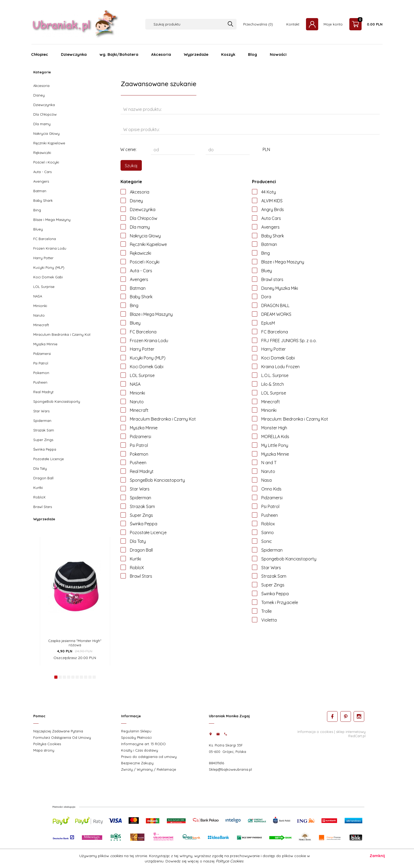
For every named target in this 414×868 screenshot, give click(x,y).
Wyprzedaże (196, 54)
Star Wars (41, 411)
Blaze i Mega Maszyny (52, 220)
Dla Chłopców (45, 114)
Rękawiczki (42, 153)
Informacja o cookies (315, 732)
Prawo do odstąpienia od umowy (149, 757)
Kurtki (38, 488)
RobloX (39, 497)
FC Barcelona (45, 239)
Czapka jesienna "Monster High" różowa (75, 643)
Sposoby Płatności (136, 737)
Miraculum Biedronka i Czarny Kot (62, 334)
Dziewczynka (74, 54)
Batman (40, 191)
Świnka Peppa (45, 449)
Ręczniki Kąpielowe (49, 143)
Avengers (41, 181)
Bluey (38, 229)
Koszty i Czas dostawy (140, 750)
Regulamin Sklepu (136, 731)
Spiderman (42, 421)
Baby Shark (43, 200)
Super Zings (43, 440)
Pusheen (40, 382)
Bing (37, 210)
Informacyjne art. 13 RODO (143, 744)
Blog (252, 54)
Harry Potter (43, 258)
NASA (38, 296)
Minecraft (41, 325)
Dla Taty (40, 468)
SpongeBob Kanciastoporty (57, 401)
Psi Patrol (41, 363)
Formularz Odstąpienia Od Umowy (62, 737)
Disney (39, 95)
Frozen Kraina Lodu (50, 248)
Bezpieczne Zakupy (137, 763)
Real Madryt (43, 392)
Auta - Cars (42, 172)
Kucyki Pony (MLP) (49, 267)
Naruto (39, 315)
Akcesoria (161, 54)
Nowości (278, 54)
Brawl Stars (43, 507)
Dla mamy (42, 124)
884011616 (216, 763)
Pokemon (41, 373)
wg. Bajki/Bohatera (119, 54)
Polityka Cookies (47, 744)
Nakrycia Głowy (46, 133)
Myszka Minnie (45, 344)
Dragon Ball (43, 478)
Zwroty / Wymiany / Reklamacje (149, 769)
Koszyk (228, 54)
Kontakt (293, 24)
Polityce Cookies (230, 861)
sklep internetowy (351, 732)
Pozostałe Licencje (49, 459)
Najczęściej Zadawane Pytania (58, 731)
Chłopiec (40, 54)
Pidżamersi (42, 354)
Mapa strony (44, 750)
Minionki (40, 306)
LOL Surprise (44, 287)
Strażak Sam (44, 430)
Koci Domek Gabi (48, 277)
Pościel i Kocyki (46, 162)
